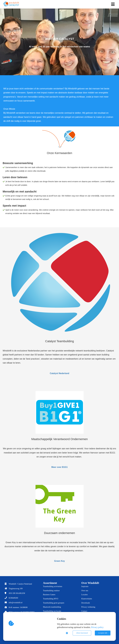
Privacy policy (97, 627)
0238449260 (13, 598)
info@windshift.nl (16, 603)
